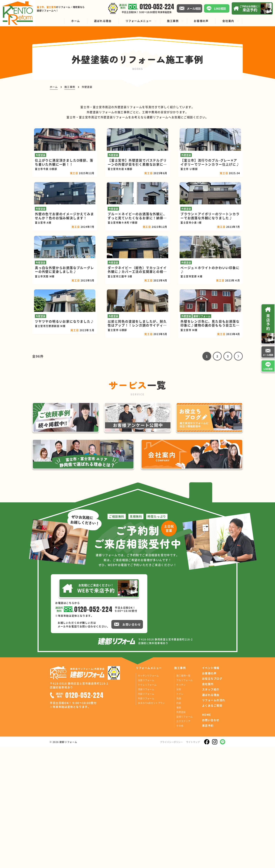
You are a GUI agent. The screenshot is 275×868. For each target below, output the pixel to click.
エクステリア (183, 842)
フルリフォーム (184, 801)
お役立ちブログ (212, 799)
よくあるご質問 (212, 826)
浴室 (179, 810)
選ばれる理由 (211, 816)
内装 (179, 824)
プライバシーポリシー (171, 863)
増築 (179, 828)
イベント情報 (211, 789)
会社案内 (208, 805)
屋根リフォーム (184, 837)
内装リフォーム (146, 814)
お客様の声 (209, 794)
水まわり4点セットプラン (151, 824)
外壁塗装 (181, 833)
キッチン (181, 805)
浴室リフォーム (146, 801)
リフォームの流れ (214, 821)
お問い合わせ (211, 841)
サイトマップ (193, 863)
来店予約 (208, 846)
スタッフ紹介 (211, 810)
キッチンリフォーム (148, 796)
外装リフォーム (146, 819)
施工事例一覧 (183, 796)
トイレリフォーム (147, 805)
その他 (180, 846)
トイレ (180, 814)
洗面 (179, 819)
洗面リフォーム (146, 810)
